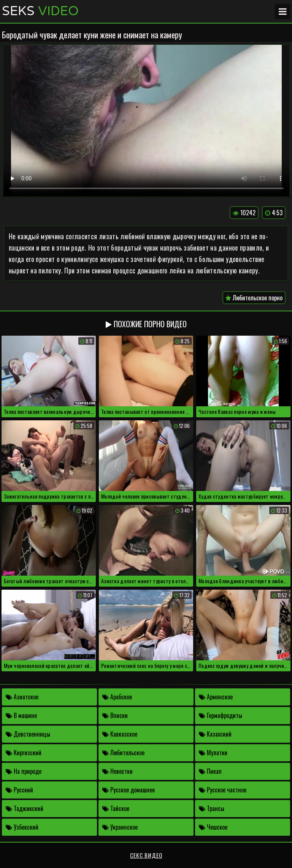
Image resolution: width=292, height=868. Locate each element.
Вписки (115, 715)
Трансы (212, 808)
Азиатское (22, 697)
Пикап (210, 771)
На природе (24, 771)
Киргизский (24, 753)
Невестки (117, 771)
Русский (19, 790)
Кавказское (120, 734)
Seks (40, 11)
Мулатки (213, 753)
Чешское (213, 827)
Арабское (117, 697)
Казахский (215, 734)
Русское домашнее (129, 790)
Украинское (120, 827)
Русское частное (223, 790)
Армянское (216, 697)
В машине (21, 715)
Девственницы (28, 734)
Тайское (116, 808)
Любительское (123, 753)
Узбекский (22, 827)
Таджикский (25, 808)
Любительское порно (254, 298)
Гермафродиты (221, 715)
